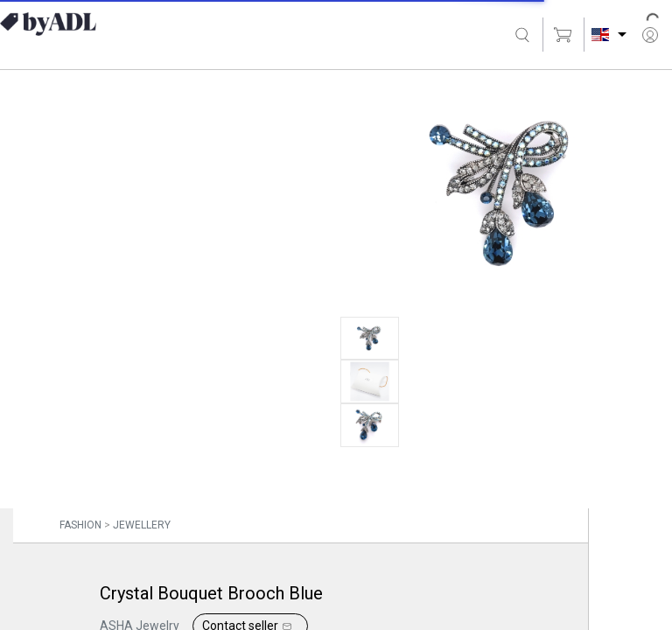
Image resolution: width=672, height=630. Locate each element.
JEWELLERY (142, 525)
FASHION (80, 525)
